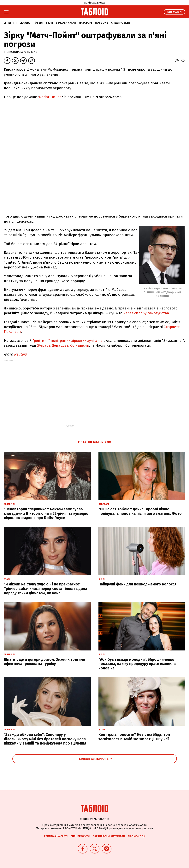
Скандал (25, 23)
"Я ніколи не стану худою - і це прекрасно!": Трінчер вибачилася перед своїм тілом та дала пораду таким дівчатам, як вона (45, 589)
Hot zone (101, 23)
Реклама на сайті (56, 836)
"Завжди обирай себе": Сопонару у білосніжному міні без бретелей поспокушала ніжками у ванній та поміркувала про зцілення (45, 739)
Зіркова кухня (66, 23)
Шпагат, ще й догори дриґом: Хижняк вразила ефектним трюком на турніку (44, 662)
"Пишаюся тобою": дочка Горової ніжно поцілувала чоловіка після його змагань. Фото (140, 511)
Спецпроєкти (121, 23)
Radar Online (50, 97)
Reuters (20, 354)
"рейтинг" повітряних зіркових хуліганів (68, 341)
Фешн (38, 23)
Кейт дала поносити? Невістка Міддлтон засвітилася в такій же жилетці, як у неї (134, 737)
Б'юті (49, 23)
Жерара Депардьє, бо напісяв (63, 345)
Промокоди (137, 836)
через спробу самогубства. (147, 313)
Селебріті (10, 23)
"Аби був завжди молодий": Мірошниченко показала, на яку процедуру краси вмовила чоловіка (137, 664)
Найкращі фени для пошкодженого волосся (137, 584)
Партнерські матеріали (109, 836)
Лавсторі (86, 23)
